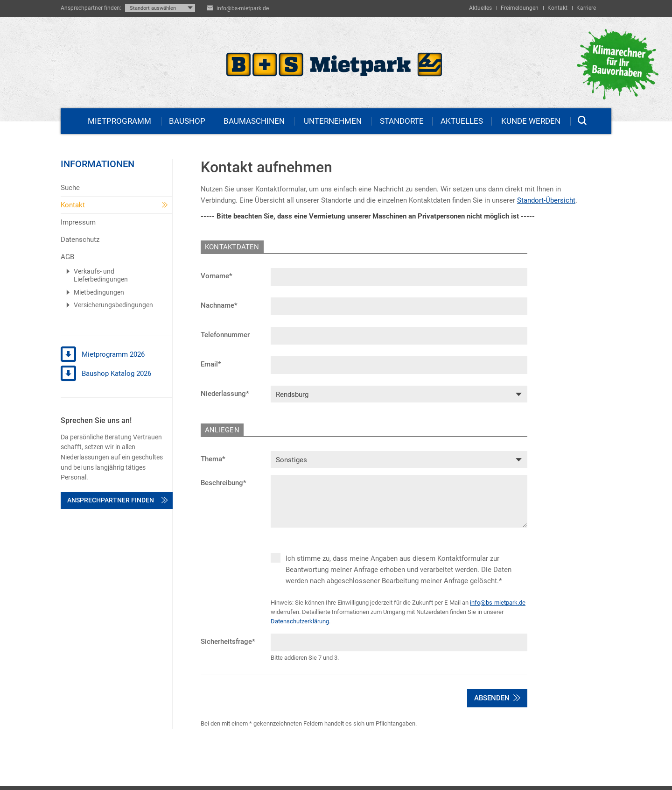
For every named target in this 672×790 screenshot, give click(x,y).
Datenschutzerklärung (300, 621)
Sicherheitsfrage (228, 642)
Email (211, 364)
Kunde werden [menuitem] (531, 121)
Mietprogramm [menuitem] (119, 121)
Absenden (497, 698)
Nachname (219, 305)
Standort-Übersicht (546, 200)
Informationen (98, 164)
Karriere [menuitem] (586, 8)
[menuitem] (116, 188)
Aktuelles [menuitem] (480, 8)
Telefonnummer (225, 335)
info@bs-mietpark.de (243, 8)
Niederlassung (225, 394)
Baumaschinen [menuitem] (254, 121)
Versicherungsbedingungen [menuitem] (113, 305)
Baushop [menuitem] (187, 121)
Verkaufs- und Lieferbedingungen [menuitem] (101, 275)
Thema (213, 459)
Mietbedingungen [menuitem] (99, 292)
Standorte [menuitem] (402, 121)
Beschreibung (224, 483)
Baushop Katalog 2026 (106, 374)
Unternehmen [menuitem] (333, 121)
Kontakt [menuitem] (557, 8)
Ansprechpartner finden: (91, 8)
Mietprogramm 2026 (103, 355)
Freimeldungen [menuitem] (520, 8)
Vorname (217, 276)
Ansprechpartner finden (118, 500)
